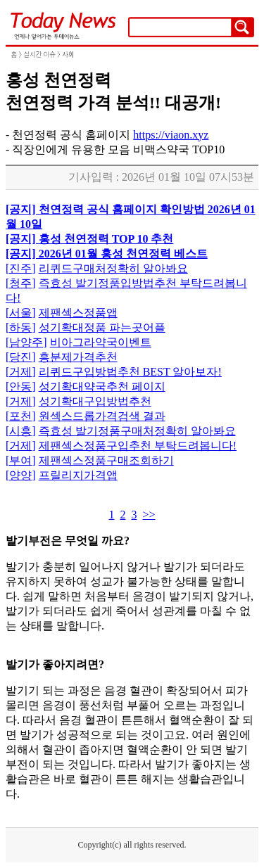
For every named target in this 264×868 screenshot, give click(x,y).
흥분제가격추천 (78, 357)
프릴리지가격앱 (78, 475)
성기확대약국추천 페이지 (102, 387)
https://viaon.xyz (171, 135)
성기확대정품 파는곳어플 (102, 327)
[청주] (21, 283)
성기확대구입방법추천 (95, 401)
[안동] (21, 387)
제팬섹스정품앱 (78, 313)
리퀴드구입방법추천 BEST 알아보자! (130, 372)
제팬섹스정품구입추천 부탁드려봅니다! (138, 446)
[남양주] (26, 342)
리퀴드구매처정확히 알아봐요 (113, 268)
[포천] (21, 416)
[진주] (21, 268)
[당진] (21, 357)
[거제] (21, 372)
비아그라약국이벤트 (101, 342)
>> (149, 515)
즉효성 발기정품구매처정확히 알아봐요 (137, 431)
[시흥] (21, 431)
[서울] (21, 313)
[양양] (21, 475)
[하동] (21, 327)
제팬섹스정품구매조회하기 (106, 460)
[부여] (21, 460)
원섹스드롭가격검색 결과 (102, 416)
